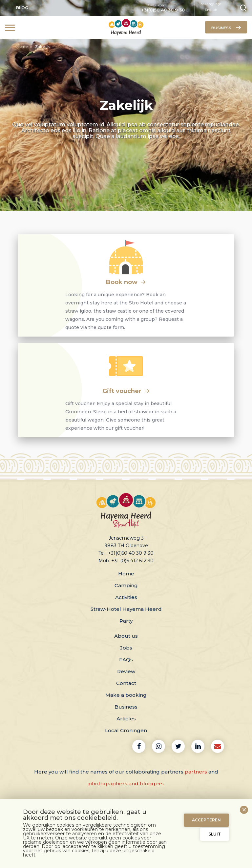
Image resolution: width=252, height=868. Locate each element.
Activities (126, 597)
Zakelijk (42, 47)
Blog (22, 8)
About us (126, 636)
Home (22, 47)
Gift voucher (126, 391)
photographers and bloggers (126, 784)
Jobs (126, 648)
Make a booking (126, 695)
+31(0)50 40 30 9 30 (163, 10)
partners (196, 772)
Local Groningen (126, 730)
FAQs (126, 660)
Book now (126, 282)
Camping (126, 585)
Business (126, 707)
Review (126, 671)
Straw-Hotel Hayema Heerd (126, 609)
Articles (126, 719)
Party (126, 621)
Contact (126, 683)
